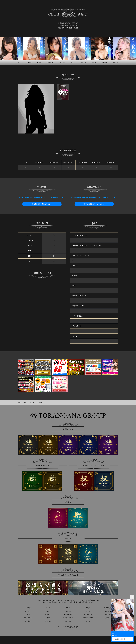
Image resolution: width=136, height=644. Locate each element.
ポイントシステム (88, 614)
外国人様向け (28, 617)
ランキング (68, 611)
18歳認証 (28, 607)
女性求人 (108, 617)
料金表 (88, 611)
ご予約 (28, 614)
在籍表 (88, 607)
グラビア (28, 611)
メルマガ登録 (68, 614)
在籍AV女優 (108, 607)
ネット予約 (68, 621)
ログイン (48, 614)
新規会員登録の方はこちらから (42, 204)
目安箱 (48, 617)
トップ (48, 607)
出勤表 (68, 607)
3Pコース (108, 614)
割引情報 (108, 611)
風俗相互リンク (68, 617)
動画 (48, 611)
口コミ (88, 621)
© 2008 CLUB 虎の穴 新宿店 (68, 627)
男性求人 (28, 621)
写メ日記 (48, 621)
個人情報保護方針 (88, 617)
